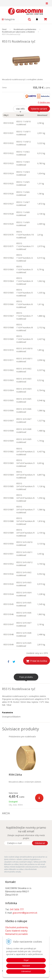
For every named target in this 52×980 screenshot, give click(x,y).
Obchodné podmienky (17, 927)
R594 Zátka (15, 775)
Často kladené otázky (16, 931)
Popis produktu (26, 677)
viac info (20, 109)
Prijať (26, 960)
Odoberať (40, 843)
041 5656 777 (17, 909)
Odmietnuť (26, 971)
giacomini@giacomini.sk (25, 913)
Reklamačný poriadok (17, 934)
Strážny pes (44, 102)
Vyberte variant (39, 109)
